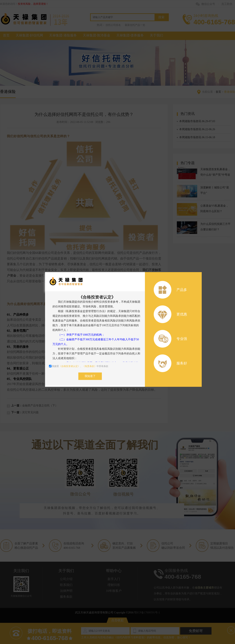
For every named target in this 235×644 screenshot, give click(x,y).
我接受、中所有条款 (79, 366)
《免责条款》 (89, 366)
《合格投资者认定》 (70, 366)
